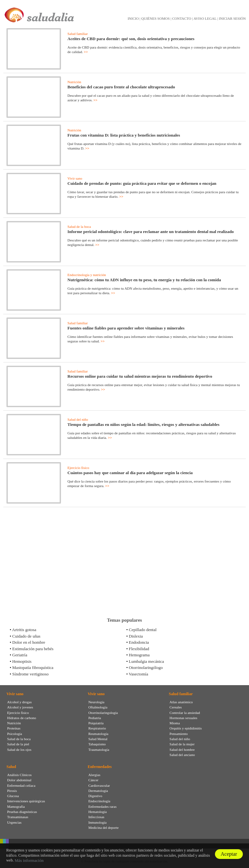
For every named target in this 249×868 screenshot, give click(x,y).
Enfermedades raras (102, 807)
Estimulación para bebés (33, 649)
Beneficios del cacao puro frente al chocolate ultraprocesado (121, 87)
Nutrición (74, 82)
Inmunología (97, 822)
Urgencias (14, 822)
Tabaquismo (97, 744)
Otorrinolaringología (103, 713)
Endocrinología (99, 801)
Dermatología (98, 791)
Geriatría (20, 655)
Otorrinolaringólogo (146, 668)
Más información (29, 860)
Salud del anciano (182, 755)
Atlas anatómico (181, 702)
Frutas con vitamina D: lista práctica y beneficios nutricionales (124, 135)
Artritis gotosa (24, 630)
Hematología (97, 812)
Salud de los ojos (19, 750)
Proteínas (14, 728)
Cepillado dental (143, 630)
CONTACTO (182, 18)
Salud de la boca (79, 227)
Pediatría (95, 718)
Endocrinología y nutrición (87, 275)
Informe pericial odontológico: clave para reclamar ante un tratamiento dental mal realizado (151, 232)
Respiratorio (97, 728)
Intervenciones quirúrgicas (26, 801)
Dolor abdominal (19, 780)
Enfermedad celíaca (21, 785)
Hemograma (139, 655)
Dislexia (136, 636)
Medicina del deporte (103, 828)
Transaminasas (18, 817)
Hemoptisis (22, 661)
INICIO (133, 18)
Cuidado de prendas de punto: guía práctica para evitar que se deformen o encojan (142, 183)
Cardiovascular (99, 785)
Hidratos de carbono (22, 718)
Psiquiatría (96, 723)
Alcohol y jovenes (20, 707)
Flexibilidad (139, 649)
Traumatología (99, 750)
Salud (11, 767)
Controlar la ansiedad (185, 713)
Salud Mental (98, 739)
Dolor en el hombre (29, 642)
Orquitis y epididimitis (186, 728)
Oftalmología (98, 707)
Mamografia (16, 807)
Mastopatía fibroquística (33, 668)
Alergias (94, 775)
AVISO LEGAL (205, 18)
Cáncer (93, 780)
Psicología (15, 734)
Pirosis (12, 791)
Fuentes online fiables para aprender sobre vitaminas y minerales (126, 328)
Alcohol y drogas (19, 702)
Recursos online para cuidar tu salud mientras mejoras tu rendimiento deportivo (140, 376)
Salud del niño (78, 419)
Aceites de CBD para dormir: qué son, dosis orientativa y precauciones (131, 39)
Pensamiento (179, 734)
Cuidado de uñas (26, 636)
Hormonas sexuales (184, 718)
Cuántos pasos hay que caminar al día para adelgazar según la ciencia (130, 473)
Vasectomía (138, 674)
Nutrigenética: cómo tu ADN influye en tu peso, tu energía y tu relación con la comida (144, 280)
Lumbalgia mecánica (146, 661)
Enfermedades (100, 767)
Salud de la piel (18, 744)
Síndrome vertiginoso (30, 674)
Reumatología (98, 734)
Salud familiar (78, 34)
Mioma (175, 723)
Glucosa (13, 796)
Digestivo (95, 796)
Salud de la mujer (182, 744)
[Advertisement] (124, 562)
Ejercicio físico (78, 468)
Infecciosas (96, 817)
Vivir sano (75, 178)
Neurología (96, 702)
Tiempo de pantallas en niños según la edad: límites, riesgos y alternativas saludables (143, 424)
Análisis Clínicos (19, 775)
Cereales (176, 707)
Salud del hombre (182, 750)
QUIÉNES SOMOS (156, 18)
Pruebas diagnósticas (22, 812)
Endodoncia (139, 642)
